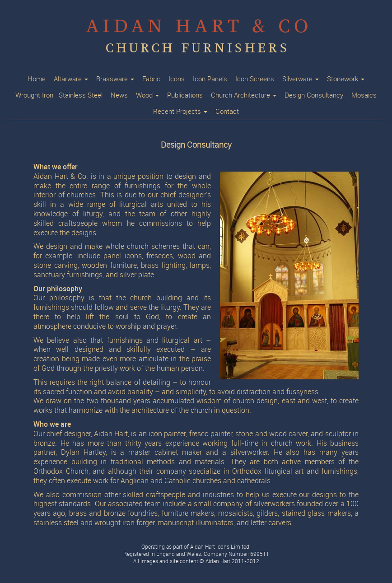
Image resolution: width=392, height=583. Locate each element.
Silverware (301, 79)
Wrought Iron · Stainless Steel (59, 95)
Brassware (115, 79)
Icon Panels (210, 79)
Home (37, 79)
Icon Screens (255, 79)
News (119, 95)
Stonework (346, 79)
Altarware (71, 79)
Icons (177, 79)
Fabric (151, 79)
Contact (227, 112)
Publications (185, 95)
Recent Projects (180, 112)
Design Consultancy (314, 95)
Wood (147, 95)
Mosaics (364, 95)
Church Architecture (244, 95)
